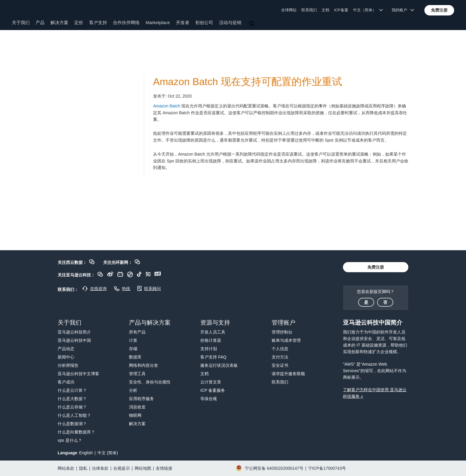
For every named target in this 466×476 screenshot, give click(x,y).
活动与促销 (230, 22)
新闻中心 (66, 357)
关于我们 (21, 22)
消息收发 (137, 407)
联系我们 (309, 10)
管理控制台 (282, 332)
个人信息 (280, 349)
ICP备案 (341, 10)
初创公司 (204, 22)
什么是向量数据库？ (76, 432)
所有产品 (137, 332)
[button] (439, 10)
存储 (133, 349)
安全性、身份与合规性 (150, 382)
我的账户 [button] (403, 10)
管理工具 (137, 374)
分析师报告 (68, 365)
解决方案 (59, 22)
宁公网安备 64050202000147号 (274, 468)
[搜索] (252, 24)
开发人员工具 (213, 332)
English (86, 453)
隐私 (83, 468)
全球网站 (289, 10)
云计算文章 (211, 382)
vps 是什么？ (70, 440)
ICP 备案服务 (213, 390)
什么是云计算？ (72, 390)
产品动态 (66, 349)
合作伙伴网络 (126, 22)
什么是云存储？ (72, 407)
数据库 (135, 357)
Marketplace (158, 22)
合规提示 (122, 468)
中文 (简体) (108, 453)
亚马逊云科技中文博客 (78, 374)
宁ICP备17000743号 (327, 468)
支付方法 (280, 357)
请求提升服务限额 (288, 374)
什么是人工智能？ (74, 415)
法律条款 (100, 468)
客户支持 (98, 22)
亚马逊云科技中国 (74, 340)
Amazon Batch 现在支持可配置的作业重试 (248, 82)
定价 (79, 22)
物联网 (135, 415)
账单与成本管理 (286, 340)
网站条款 (66, 468)
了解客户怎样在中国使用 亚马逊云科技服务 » (375, 393)
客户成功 (66, 382)
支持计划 (209, 349)
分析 (133, 390)
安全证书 (280, 365)
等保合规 (209, 399)
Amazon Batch (167, 106)
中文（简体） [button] (368, 10)
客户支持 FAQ (213, 357)
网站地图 (143, 468)
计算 (133, 340)
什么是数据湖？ (72, 424)
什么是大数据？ (72, 399)
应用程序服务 (141, 399)
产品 (40, 22)
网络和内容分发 (144, 365)
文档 (325, 10)
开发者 (183, 22)
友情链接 (164, 468)
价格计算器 (211, 340)
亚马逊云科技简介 (74, 332)
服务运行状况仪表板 (219, 365)
